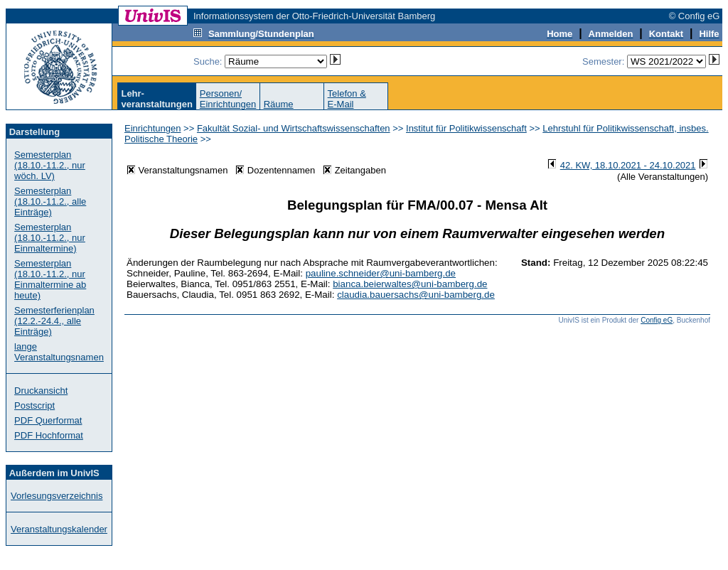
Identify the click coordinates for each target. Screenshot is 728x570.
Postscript (34, 405)
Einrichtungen (153, 128)
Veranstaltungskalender (59, 529)
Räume (279, 104)
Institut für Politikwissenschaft (466, 128)
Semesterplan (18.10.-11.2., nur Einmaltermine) (50, 238)
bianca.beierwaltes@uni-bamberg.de (410, 284)
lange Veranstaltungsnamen (59, 352)
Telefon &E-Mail (347, 99)
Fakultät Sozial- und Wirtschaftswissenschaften (294, 128)
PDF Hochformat (49, 435)
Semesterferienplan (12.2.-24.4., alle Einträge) (54, 321)
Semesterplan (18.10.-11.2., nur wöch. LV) (50, 165)
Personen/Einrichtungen (228, 99)
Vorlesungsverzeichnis (57, 496)
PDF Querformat (48, 420)
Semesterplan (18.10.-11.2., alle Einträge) (50, 201)
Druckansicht (41, 391)
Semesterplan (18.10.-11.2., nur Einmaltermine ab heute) (50, 279)
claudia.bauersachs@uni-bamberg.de (416, 295)
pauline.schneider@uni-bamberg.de (381, 273)
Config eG (657, 320)
